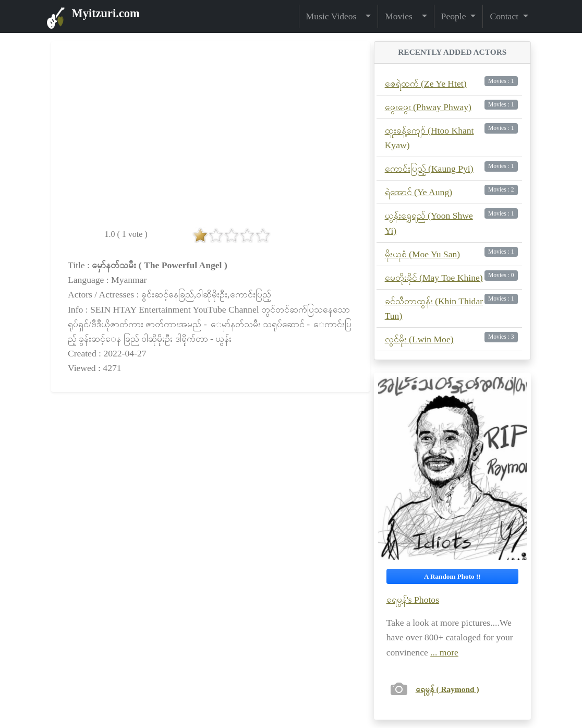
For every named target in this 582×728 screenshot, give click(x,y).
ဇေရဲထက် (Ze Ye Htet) (426, 83)
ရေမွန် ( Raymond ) (447, 689)
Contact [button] (505, 16)
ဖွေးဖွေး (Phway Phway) (428, 107)
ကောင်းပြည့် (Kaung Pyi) (429, 169)
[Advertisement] (210, 490)
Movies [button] (402, 16)
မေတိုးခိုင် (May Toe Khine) (434, 278)
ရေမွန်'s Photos (413, 600)
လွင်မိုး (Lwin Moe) (419, 339)
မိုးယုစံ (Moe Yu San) (422, 254)
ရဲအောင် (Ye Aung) (419, 192)
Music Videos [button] (335, 16)
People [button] (455, 16)
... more (444, 652)
